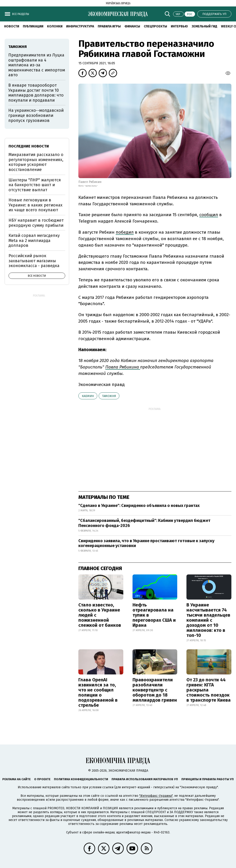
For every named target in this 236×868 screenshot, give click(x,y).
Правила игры (109, 26)
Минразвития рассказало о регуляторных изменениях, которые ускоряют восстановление (36, 162)
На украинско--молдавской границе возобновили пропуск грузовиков (36, 115)
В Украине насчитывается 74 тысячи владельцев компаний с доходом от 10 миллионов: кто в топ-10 (208, 620)
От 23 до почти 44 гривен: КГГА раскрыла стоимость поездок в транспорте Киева (209, 690)
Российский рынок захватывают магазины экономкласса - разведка (34, 261)
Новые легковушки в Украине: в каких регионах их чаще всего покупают (35, 205)
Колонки (55, 26)
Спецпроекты (155, 26)
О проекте (42, 779)
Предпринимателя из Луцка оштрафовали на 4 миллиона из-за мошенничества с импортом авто (37, 65)
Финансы (132, 26)
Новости (12, 26)
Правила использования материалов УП (145, 779)
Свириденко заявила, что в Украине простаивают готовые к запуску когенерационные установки (146, 543)
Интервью (179, 26)
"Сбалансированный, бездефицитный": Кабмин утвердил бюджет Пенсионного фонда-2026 (144, 523)
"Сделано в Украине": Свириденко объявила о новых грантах (139, 506)
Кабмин (88, 396)
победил (125, 232)
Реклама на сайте (16, 779)
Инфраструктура (80, 26)
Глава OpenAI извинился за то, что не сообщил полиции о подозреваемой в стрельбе (98, 692)
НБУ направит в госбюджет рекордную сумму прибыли (36, 223)
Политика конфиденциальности (81, 779)
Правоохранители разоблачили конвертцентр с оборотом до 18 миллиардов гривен (155, 690)
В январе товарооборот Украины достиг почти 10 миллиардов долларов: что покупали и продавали (36, 93)
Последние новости (29, 146)
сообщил (209, 215)
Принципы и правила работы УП (208, 779)
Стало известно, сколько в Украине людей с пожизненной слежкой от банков (100, 615)
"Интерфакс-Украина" (156, 796)
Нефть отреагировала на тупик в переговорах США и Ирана (154, 615)
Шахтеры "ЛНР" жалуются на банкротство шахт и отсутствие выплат (35, 185)
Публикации (33, 26)
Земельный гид (204, 26)
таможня (109, 396)
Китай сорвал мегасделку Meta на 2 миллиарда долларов (34, 240)
